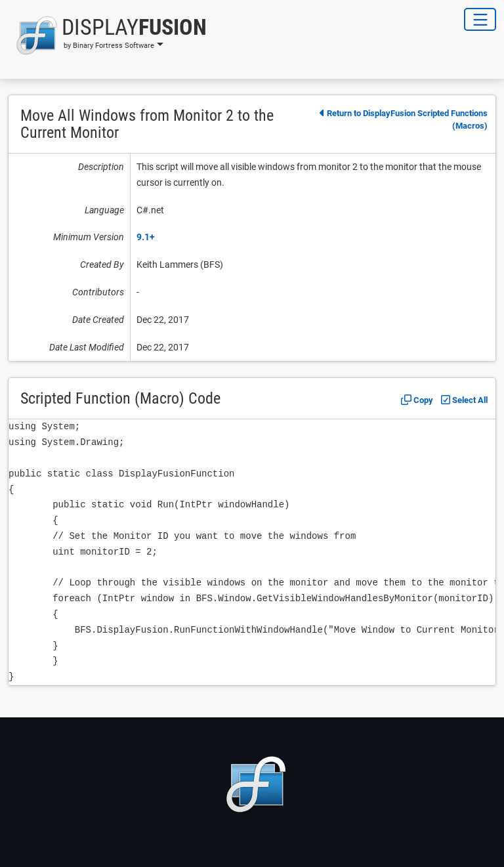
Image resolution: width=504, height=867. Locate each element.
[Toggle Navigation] (480, 19)
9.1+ (146, 237)
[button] (107, 35)
